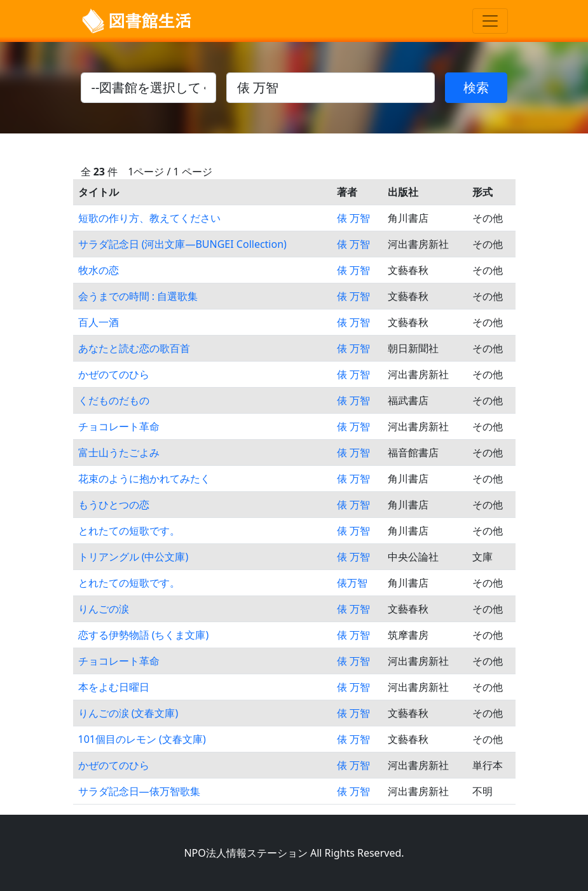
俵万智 (352, 583)
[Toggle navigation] (490, 21)
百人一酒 (99, 322)
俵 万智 (353, 218)
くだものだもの (114, 400)
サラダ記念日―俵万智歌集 (139, 791)
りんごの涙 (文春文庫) (128, 713)
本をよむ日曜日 (114, 687)
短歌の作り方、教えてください (149, 218)
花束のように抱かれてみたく (144, 479)
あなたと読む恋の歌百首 (134, 348)
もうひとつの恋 (114, 505)
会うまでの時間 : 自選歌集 (138, 296)
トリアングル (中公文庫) (133, 557)
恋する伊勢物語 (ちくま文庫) (144, 635)
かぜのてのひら (114, 374)
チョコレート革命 (119, 426)
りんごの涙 (104, 609)
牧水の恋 (99, 270)
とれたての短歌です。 (129, 531)
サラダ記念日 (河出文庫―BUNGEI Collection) (182, 244)
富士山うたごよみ (119, 452)
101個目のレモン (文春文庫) (142, 739)
